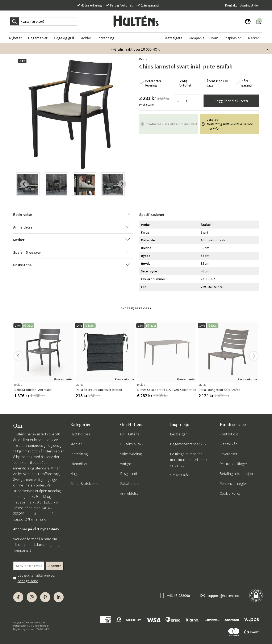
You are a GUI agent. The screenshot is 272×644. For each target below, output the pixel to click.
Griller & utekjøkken (86, 483)
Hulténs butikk (132, 444)
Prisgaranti (128, 474)
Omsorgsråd (180, 475)
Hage (74, 474)
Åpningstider (250, 5)
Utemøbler (79, 464)
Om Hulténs (130, 434)
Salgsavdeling (131, 454)
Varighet (127, 464)
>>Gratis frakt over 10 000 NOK (135, 49)
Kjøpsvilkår (228, 444)
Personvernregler (233, 483)
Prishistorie (147, 105)
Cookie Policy (230, 493)
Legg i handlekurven (231, 101)
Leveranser (228, 454)
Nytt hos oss (80, 434)
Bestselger (178, 434)
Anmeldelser (130, 493)
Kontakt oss (229, 434)
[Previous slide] (24, 184)
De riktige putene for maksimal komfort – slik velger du (189, 459)
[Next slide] (122, 184)
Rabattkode (129, 483)
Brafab (144, 59)
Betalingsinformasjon (236, 474)
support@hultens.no (30, 519)
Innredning (79, 454)
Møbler (76, 444)
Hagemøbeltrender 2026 (189, 444)
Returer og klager (233, 464)
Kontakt (231, 5)
